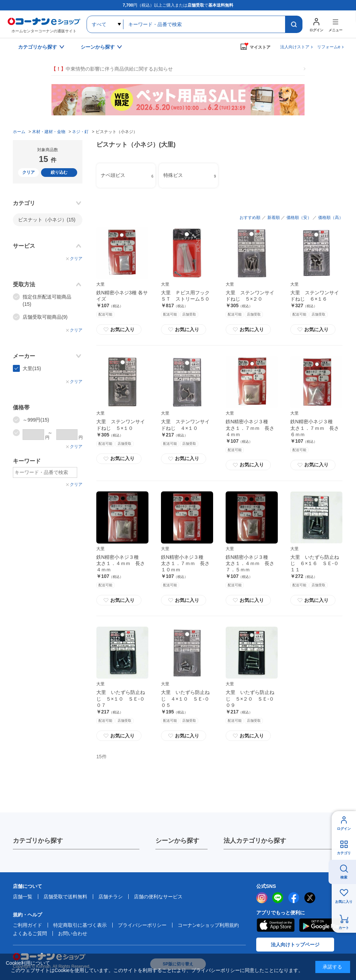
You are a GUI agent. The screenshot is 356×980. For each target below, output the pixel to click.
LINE (278, 898)
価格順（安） (299, 218)
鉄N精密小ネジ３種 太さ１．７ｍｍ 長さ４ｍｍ (250, 428)
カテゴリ (344, 853)
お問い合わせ (73, 933)
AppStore (275, 925)
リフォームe (329, 47)
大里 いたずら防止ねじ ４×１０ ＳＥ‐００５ (185, 699)
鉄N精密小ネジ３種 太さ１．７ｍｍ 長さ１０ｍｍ (185, 563)
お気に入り (119, 329)
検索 (344, 877)
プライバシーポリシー (142, 925)
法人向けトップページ (295, 945)
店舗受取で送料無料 (65, 897)
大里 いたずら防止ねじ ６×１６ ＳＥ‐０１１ (315, 563)
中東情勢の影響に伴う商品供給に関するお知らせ (112, 69)
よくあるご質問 (30, 933)
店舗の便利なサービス (158, 897)
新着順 (274, 218)
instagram (262, 898)
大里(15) (32, 368)
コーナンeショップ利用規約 (208, 925)
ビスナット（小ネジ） (47, 220)
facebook (294, 898)
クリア (29, 172)
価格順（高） (331, 218)
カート (344, 928)
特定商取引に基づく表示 (80, 925)
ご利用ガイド (27, 925)
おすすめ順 (250, 218)
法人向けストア (295, 47)
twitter (310, 898)
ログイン (344, 829)
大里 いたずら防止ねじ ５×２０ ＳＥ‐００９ (250, 699)
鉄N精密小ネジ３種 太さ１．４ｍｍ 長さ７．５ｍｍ (250, 563)
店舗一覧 (23, 897)
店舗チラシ (111, 897)
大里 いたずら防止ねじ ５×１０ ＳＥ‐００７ (121, 699)
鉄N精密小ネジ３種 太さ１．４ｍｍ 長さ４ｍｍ (121, 563)
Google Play (322, 925)
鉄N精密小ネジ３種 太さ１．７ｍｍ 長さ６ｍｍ (315, 428)
